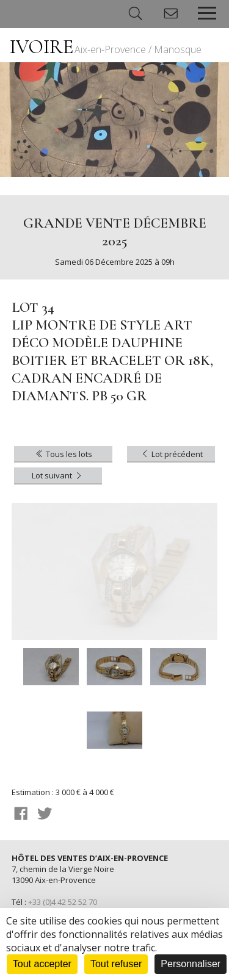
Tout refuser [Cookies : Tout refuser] (116, 964)
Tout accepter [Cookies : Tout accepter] (42, 964)
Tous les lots (63, 454)
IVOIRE (106, 47)
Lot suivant (58, 475)
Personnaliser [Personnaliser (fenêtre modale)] (191, 964)
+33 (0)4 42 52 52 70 (63, 902)
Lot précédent (171, 454)
